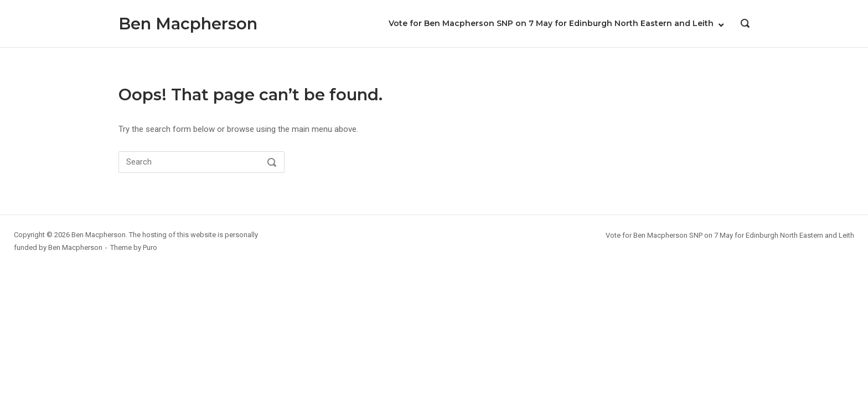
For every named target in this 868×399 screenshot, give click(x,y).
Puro (150, 247)
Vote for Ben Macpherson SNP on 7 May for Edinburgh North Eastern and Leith (551, 23)
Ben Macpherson (188, 24)
